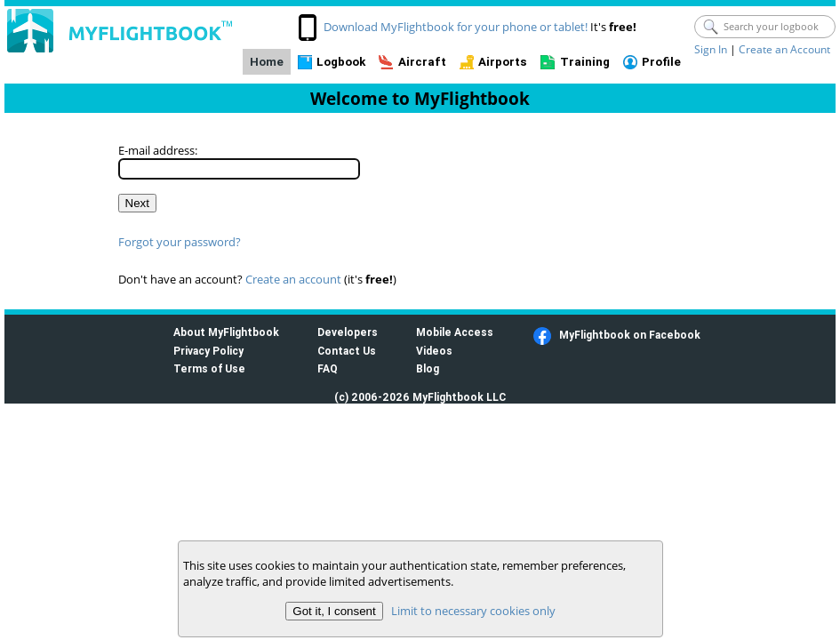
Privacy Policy (208, 351)
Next (137, 203)
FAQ (328, 368)
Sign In (711, 49)
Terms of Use (209, 368)
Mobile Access (455, 332)
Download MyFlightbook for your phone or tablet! (456, 27)
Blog (428, 368)
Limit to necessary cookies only (472, 611)
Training (585, 62)
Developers (348, 332)
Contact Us (347, 351)
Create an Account (784, 49)
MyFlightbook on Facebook (630, 335)
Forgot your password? (180, 242)
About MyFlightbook (226, 332)
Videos (434, 351)
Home (267, 62)
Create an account (293, 279)
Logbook (341, 62)
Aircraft (422, 62)
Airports (503, 62)
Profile (661, 62)
